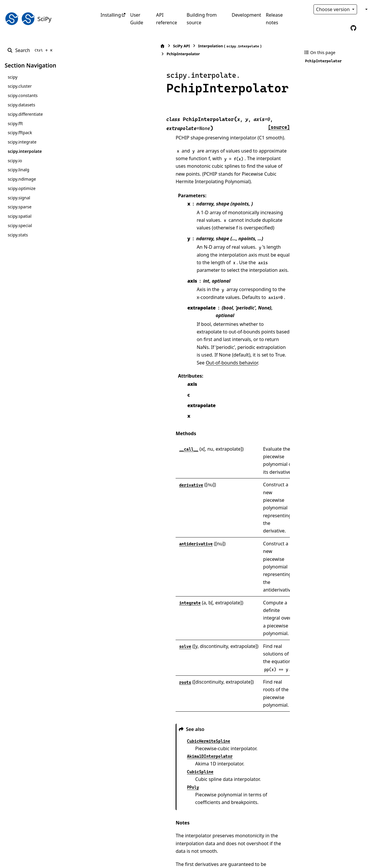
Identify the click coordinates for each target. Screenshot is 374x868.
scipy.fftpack (20, 133)
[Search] (31, 50)
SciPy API (123, 46)
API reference (167, 19)
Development (246, 15)
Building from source (202, 19)
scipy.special (20, 225)
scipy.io (15, 161)
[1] (283, 660)
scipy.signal (19, 198)
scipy (12, 77)
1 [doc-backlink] (120, 769)
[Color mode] (366, 9)
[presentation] (174, 648)
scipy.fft (15, 123)
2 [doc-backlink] (120, 792)
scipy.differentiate (25, 114)
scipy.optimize (21, 188)
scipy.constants (22, 95)
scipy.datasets (21, 105)
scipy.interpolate (25, 151)
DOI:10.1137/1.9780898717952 (169, 800)
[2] (228, 739)
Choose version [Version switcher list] (334, 9)
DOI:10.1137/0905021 (175, 784)
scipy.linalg (18, 170)
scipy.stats (18, 235)
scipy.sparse (19, 207)
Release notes (274, 19)
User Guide (137, 19)
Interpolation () (171, 46)
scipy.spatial (19, 216)
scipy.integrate (22, 142)
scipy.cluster (20, 86)
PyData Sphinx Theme (330, 855)
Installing (111, 15)
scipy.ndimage (22, 179)
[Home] (104, 46)
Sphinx (44, 860)
